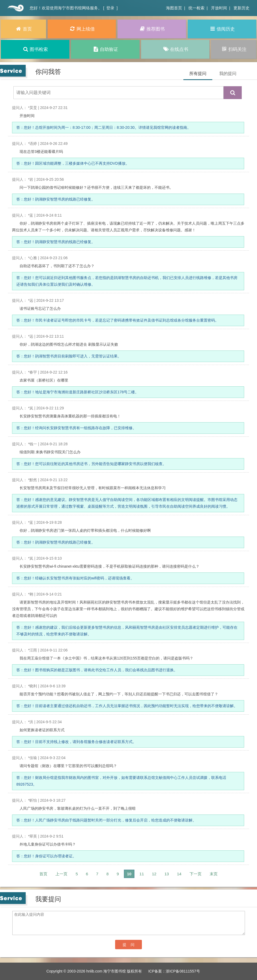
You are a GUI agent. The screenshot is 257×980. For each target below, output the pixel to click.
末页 (214, 874)
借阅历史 (222, 29)
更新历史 (241, 8)
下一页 (196, 874)
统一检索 (196, 8)
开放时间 (219, 8)
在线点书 (175, 49)
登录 (110, 8)
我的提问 (228, 73)
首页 (15, 8)
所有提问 (198, 73)
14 (179, 874)
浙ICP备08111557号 (183, 971)
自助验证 (105, 49)
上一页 (61, 874)
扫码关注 (234, 49)
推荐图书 (152, 29)
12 (154, 874)
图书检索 (35, 49)
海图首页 (174, 8)
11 (142, 874)
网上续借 (82, 29)
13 (167, 874)
